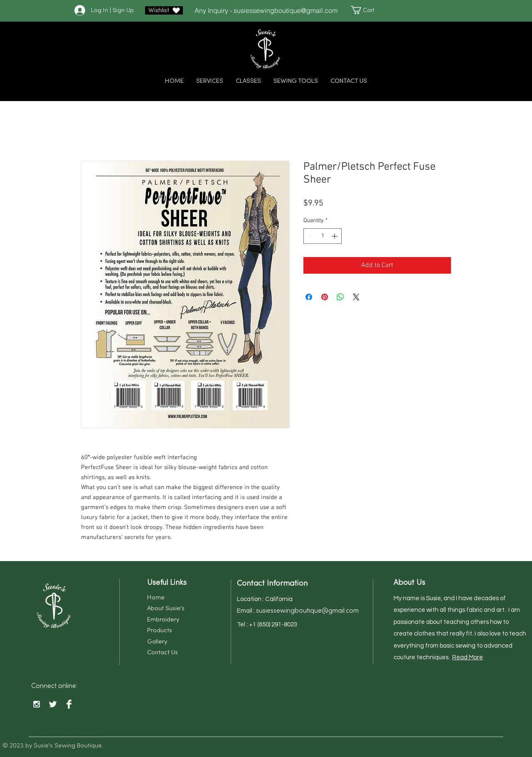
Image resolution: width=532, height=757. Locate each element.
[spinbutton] (323, 236)
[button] (367, 10)
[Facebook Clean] (69, 704)
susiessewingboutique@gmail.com (286, 10)
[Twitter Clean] (53, 704)
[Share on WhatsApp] (340, 297)
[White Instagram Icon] (37, 704)
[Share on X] (356, 297)
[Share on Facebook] (309, 297)
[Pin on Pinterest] (325, 297)
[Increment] (335, 236)
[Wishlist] (164, 10)
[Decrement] (310, 236)
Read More (468, 657)
